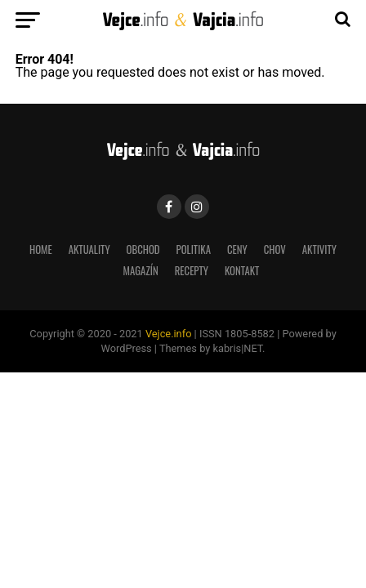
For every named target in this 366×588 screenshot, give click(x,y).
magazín (141, 271)
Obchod (143, 249)
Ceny (237, 249)
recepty (192, 271)
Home (41, 249)
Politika (194, 249)
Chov (275, 249)
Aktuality (89, 249)
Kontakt (242, 271)
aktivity (319, 249)
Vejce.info (169, 334)
